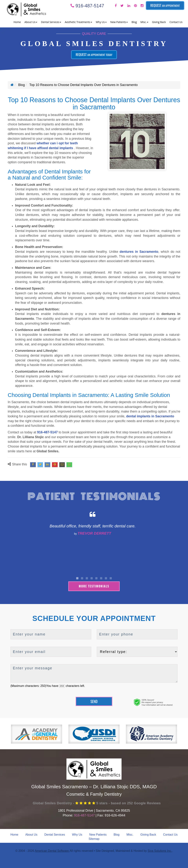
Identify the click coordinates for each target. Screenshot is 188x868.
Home (17, 22)
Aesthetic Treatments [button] (78, 22)
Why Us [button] (101, 22)
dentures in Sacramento (139, 252)
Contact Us (176, 22)
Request (165, 5)
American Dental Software (52, 850)
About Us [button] (31, 22)
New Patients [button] (119, 22)
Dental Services (55, 834)
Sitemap (94, 838)
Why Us (77, 834)
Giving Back (159, 22)
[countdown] (62, 685)
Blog (134, 22)
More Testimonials (94, 586)
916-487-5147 (87, 6)
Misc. (130, 834)
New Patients (98, 834)
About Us (31, 834)
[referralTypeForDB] (137, 651)
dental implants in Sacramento (150, 416)
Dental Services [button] (51, 22)
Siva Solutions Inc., (160, 850)
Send (94, 701)
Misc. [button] (144, 22)
